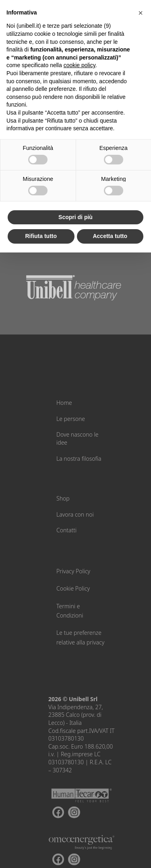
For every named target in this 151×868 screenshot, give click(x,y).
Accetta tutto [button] (110, 236)
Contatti (66, 530)
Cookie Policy (73, 588)
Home (64, 403)
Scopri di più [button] (75, 217)
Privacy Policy (73, 571)
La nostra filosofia (79, 459)
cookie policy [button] (80, 65)
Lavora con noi (75, 514)
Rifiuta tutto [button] (41, 236)
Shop (63, 498)
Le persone (71, 419)
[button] (141, 13)
